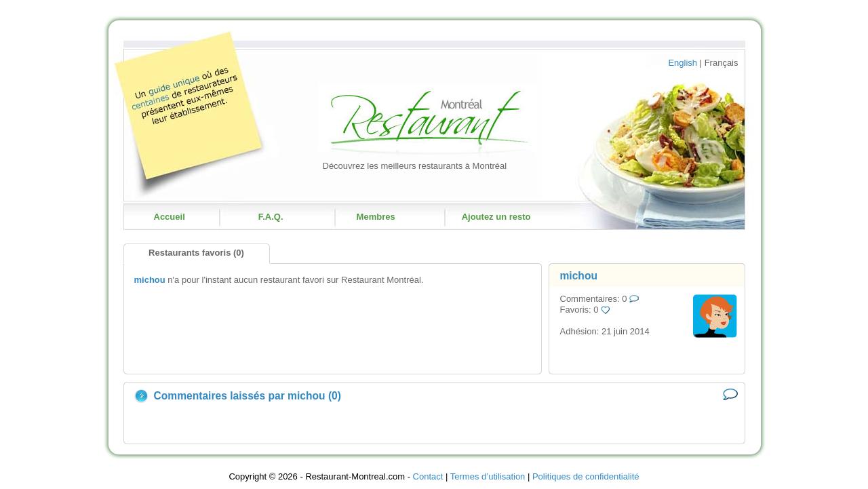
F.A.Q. (271, 217)
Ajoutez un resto (496, 217)
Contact (428, 476)
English (683, 63)
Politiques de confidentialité (586, 476)
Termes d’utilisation (488, 476)
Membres (376, 217)
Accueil (170, 217)
